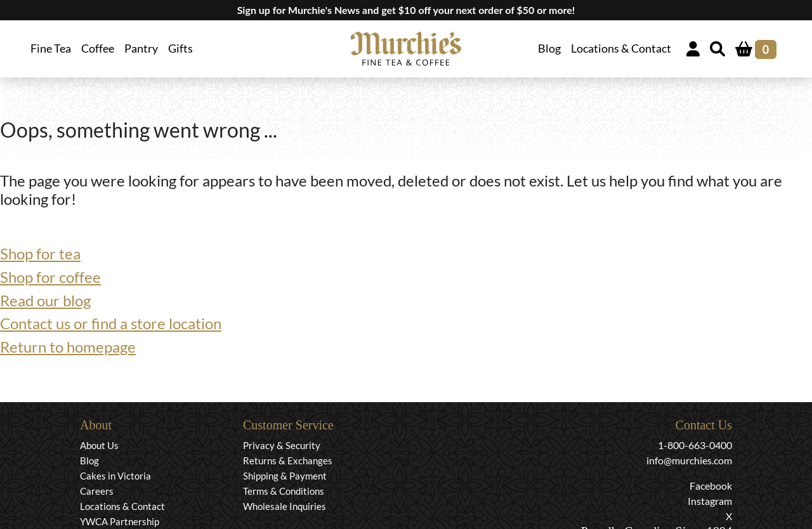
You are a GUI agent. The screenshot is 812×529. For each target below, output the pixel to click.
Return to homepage (68, 347)
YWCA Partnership (120, 521)
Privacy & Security (282, 445)
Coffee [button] (98, 49)
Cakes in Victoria (115, 476)
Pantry (141, 49)
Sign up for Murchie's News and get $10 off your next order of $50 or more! (406, 10)
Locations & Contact (621, 49)
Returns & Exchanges (288, 460)
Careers (97, 491)
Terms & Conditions (284, 491)
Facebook (711, 486)
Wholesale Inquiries (285, 506)
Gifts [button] (180, 49)
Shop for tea (40, 253)
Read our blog (45, 300)
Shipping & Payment (285, 476)
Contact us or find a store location (111, 323)
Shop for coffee (50, 277)
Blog (549, 49)
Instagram (710, 501)
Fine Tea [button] (51, 49)
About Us (99, 445)
